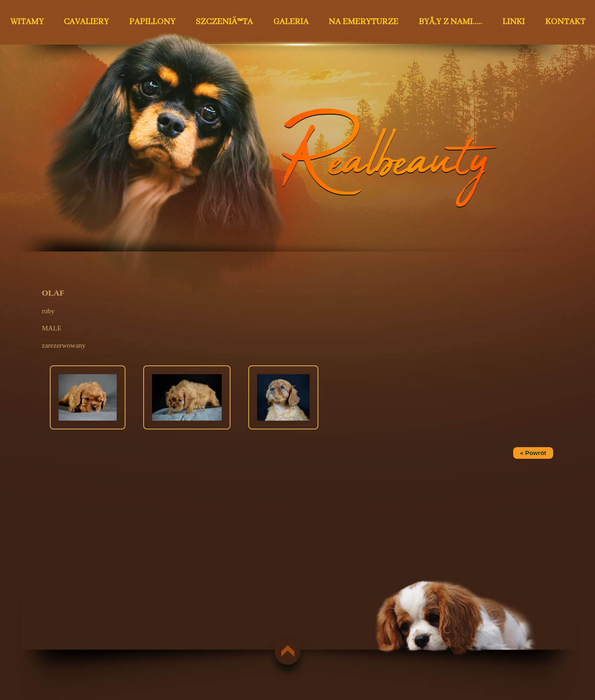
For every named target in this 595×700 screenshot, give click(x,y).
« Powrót (533, 453)
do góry (284, 651)
